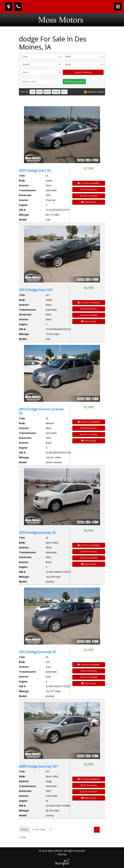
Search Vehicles (83, 72)
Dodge (23, 837)
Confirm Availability (89, 183)
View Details (89, 202)
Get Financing (89, 189)
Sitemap (62, 854)
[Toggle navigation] (118, 7)
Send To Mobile (89, 196)
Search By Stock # (74, 82)
